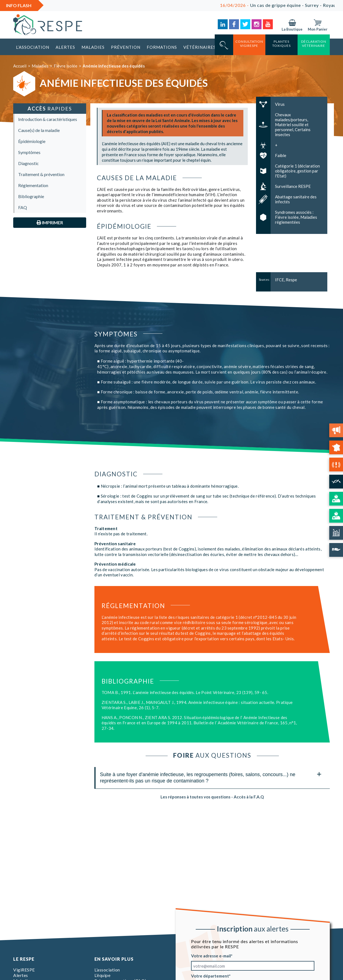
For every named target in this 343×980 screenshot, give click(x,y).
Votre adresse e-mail (211, 956)
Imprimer (50, 222)
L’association (33, 47)
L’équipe (102, 975)
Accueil (20, 66)
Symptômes (29, 152)
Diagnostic (28, 163)
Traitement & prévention (41, 174)
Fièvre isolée (66, 66)
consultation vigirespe (249, 44)
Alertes (65, 47)
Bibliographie (31, 196)
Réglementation (33, 185)
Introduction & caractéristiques (48, 119)
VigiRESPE (24, 970)
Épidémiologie (32, 141)
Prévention (126, 47)
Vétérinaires (200, 47)
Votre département (210, 976)
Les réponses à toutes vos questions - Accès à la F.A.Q (212, 797)
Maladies (93, 47)
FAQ (23, 207)
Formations (162, 47)
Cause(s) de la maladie (39, 130)
